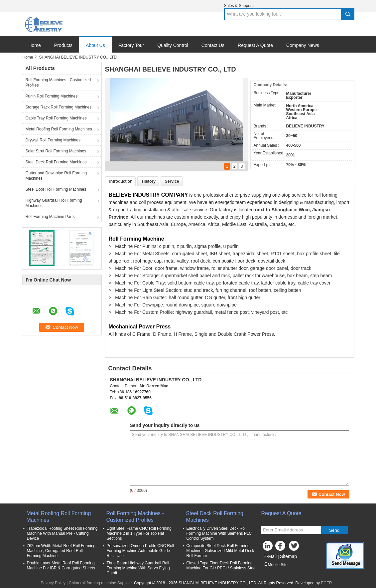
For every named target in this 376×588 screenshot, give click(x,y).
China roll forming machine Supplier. (101, 583)
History (148, 181)
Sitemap (288, 556)
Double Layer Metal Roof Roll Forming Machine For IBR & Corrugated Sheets (61, 566)
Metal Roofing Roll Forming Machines (59, 129)
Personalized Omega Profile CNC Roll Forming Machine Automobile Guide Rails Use (140, 551)
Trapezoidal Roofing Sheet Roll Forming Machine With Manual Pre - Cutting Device (62, 533)
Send (334, 530)
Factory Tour (131, 45)
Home (35, 45)
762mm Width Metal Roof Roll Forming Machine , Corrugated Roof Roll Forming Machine (61, 551)
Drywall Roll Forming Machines (53, 140)
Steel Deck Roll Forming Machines (56, 162)
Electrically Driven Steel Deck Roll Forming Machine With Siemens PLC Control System (219, 533)
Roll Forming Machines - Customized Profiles (58, 83)
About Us (95, 45)
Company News (303, 45)
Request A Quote (255, 45)
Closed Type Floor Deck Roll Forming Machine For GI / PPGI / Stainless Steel (222, 566)
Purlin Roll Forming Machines (52, 96)
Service (172, 181)
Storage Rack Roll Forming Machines (59, 107)
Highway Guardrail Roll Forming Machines (54, 203)
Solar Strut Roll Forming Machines (56, 151)
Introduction (121, 181)
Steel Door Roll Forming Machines (56, 189)
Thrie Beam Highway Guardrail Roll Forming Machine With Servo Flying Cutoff (138, 568)
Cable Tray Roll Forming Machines (56, 118)
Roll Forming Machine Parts (50, 217)
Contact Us (213, 45)
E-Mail (270, 556)
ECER (326, 583)
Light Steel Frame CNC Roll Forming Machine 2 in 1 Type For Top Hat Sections (139, 533)
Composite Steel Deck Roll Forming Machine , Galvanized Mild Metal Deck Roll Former (220, 551)
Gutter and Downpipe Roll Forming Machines (56, 176)
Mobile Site (276, 565)
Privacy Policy (53, 583)
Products (63, 45)
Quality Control (173, 45)
